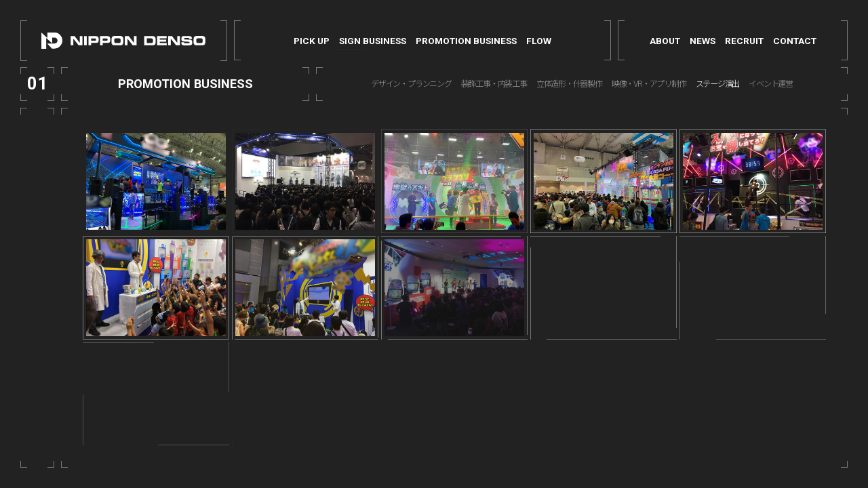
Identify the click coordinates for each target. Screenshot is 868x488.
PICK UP (312, 41)
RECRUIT (744, 41)
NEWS (703, 41)
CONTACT (795, 41)
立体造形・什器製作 (569, 84)
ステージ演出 (718, 84)
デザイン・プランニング (411, 84)
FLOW (539, 41)
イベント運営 (771, 84)
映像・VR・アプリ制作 (649, 84)
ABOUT (665, 41)
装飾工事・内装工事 (494, 84)
